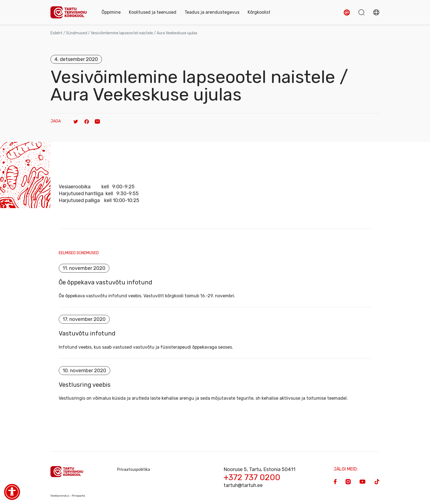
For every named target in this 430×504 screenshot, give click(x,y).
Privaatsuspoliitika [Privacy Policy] (134, 470)
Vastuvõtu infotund (87, 334)
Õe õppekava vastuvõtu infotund (105, 282)
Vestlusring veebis (85, 385)
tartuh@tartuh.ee (243, 486)
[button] (347, 12)
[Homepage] (70, 12)
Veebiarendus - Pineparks (68, 496)
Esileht (56, 33)
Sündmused (77, 33)
